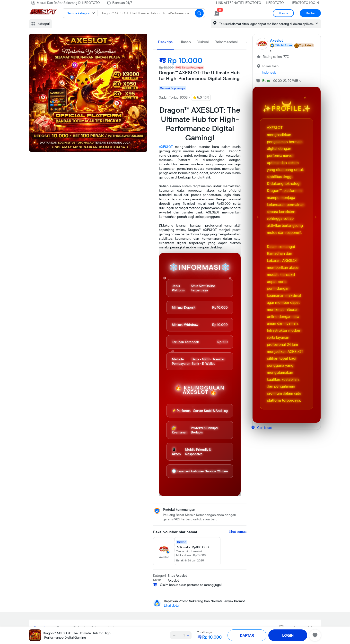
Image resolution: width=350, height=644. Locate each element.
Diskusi (203, 42)
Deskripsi (166, 42)
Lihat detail (172, 605)
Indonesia (269, 72)
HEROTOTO (275, 3)
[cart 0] (217, 13)
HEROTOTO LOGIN (305, 3)
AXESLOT (166, 147)
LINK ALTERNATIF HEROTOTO (239, 3)
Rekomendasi (226, 42)
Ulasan (185, 42)
